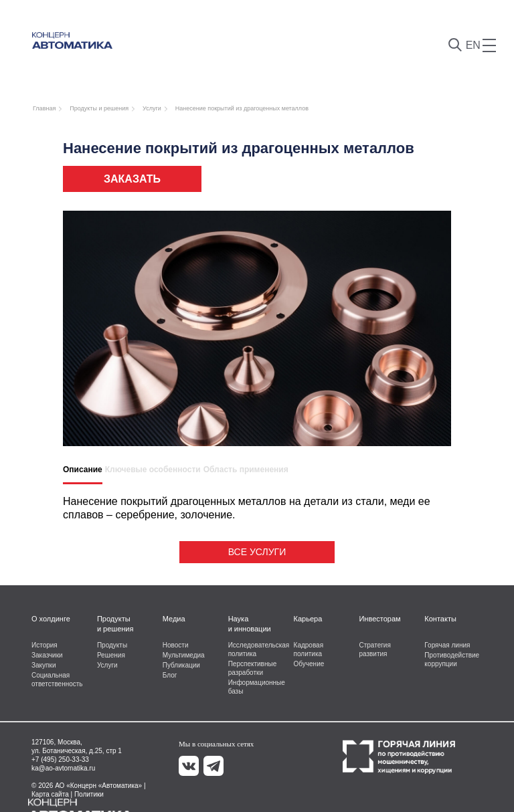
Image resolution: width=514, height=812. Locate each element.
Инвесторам (379, 619)
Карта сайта (50, 794)
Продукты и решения (115, 624)
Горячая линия (447, 645)
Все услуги (257, 552)
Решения (111, 655)
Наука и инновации (250, 624)
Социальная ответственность (57, 680)
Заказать (132, 179)
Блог (170, 675)
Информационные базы (256, 687)
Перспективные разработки (253, 668)
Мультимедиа (184, 655)
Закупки (44, 665)
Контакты (440, 619)
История (45, 645)
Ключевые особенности (153, 470)
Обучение (309, 664)
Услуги (107, 665)
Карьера (308, 619)
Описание (83, 470)
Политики (89, 794)
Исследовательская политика (256, 649)
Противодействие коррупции (452, 659)
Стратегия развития (374, 649)
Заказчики (47, 655)
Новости (176, 645)
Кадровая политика (309, 649)
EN (473, 45)
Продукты (112, 645)
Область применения (246, 470)
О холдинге (51, 619)
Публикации (181, 665)
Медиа (174, 619)
